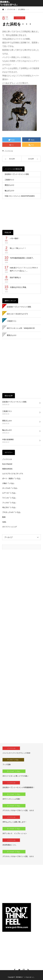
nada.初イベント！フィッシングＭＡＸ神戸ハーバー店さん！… (24, 269)
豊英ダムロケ (10, 185)
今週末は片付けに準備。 (19, 287)
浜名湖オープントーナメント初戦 (17, 174)
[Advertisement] (21, 213)
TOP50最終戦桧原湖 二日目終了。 (22, 258)
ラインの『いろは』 (10, 498)
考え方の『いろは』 (10, 507)
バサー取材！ (15, 238)
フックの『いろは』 (10, 503)
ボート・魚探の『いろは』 (12, 478)
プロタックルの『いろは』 (12, 512)
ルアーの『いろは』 (10, 493)
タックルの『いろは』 (10, 488)
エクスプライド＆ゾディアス (13, 474)
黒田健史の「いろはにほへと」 (26, 977)
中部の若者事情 (8, 440)
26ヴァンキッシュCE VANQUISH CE (21, 328)
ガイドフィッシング (10, 527)
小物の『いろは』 (9, 483)
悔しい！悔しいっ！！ (18, 248)
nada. (4, 522)
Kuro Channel (7, 464)
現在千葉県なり (15, 277)
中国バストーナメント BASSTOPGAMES (20, 196)
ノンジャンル (19, 18)
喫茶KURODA (7, 469)
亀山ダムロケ (10, 191)
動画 (4, 517)
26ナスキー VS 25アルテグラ (17, 314)
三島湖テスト (10, 180)
